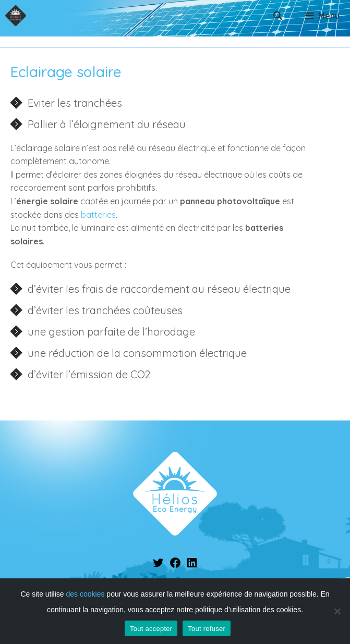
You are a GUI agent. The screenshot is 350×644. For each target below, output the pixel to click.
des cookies (86, 594)
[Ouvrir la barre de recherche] (278, 16)
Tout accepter (151, 629)
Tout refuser (207, 629)
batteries (98, 215)
